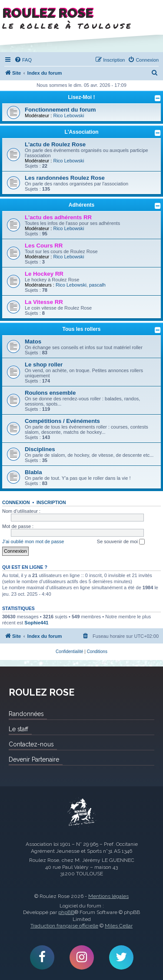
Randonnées (26, 714)
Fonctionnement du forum (60, 110)
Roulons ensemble (50, 393)
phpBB (66, 912)
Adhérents (81, 205)
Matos (33, 342)
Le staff (18, 729)
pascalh (97, 285)
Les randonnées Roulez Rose (65, 178)
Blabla (33, 472)
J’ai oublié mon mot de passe (33, 541)
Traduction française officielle (64, 926)
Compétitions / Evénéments (62, 421)
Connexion (16, 502)
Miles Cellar (119, 926)
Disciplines (40, 449)
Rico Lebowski (68, 115)
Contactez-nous (31, 744)
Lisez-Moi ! (82, 97)
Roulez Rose (82, 812)
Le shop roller (44, 365)
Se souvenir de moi (121, 542)
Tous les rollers (82, 329)
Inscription (51, 502)
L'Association (81, 132)
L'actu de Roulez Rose (55, 144)
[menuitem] (23, 60)
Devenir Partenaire (34, 759)
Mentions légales (108, 896)
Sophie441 (36, 623)
